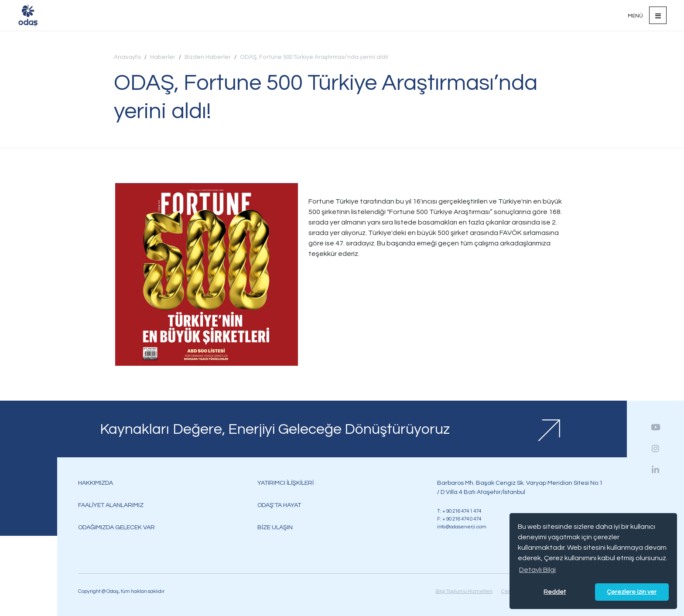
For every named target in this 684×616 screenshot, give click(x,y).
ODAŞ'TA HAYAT (279, 505)
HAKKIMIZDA (96, 483)
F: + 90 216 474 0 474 (459, 519)
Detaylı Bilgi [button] (537, 570)
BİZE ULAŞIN (275, 527)
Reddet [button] (555, 592)
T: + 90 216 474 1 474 (459, 511)
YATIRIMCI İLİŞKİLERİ (286, 483)
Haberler (163, 57)
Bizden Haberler (208, 57)
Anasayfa (127, 57)
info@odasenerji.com (462, 527)
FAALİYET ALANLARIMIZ (111, 505)
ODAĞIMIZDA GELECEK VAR (116, 527)
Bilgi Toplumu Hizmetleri (464, 591)
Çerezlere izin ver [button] (632, 592)
